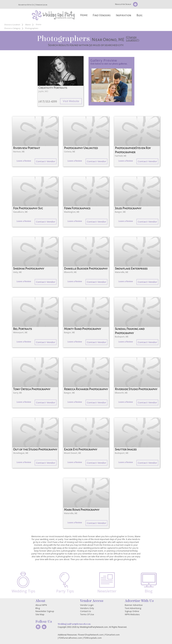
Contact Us (86, 611)
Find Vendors (102, 15)
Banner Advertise (134, 605)
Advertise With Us (26, 5)
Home (84, 15)
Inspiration (124, 15)
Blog (139, 15)
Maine (28, 25)
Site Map (40, 614)
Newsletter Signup (123, 4)
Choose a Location (12, 25)
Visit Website (71, 101)
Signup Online (132, 611)
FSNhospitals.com (93, 638)
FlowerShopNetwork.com (91, 635)
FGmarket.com (112, 635)
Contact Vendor (46, 161)
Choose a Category (12, 28)
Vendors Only (87, 608)
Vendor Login (41, 5)
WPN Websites (132, 614)
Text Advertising (133, 608)
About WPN (41, 605)
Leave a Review (24, 161)
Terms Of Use (87, 614)
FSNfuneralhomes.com (70, 638)
